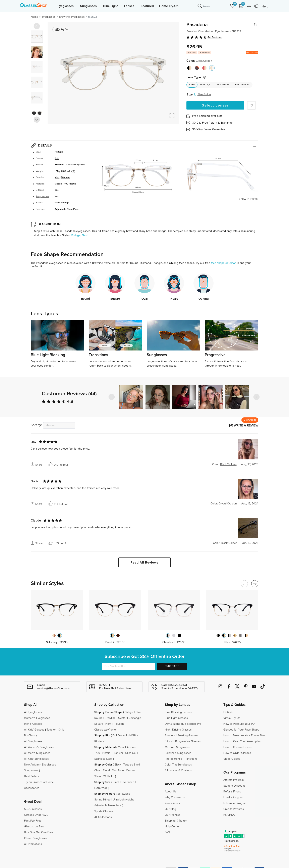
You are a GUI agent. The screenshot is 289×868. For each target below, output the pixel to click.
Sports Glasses (104, 811)
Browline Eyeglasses (72, 17)
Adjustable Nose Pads (67, 209)
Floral (106, 771)
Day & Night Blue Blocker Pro (183, 724)
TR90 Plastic (69, 184)
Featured (147, 6)
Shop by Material (105, 747)
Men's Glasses (33, 724)
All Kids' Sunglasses (36, 759)
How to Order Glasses (237, 753)
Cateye (129, 712)
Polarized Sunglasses (178, 753)
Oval (138, 712)
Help (265, 6)
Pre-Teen (30, 736)
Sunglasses (88, 6)
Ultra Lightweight (123, 800)
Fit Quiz (228, 712)
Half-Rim (133, 736)
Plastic (106, 753)
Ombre (130, 771)
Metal (58, 184)
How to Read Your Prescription (242, 741)
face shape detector (223, 263)
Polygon (119, 724)
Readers (170, 736)
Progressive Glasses (188, 741)
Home (34, 17)
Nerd (85, 235)
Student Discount (234, 786)
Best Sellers (32, 776)
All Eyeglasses (33, 712)
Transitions (191, 759)
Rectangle (135, 718)
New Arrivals (32, 765)
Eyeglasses (66, 6)
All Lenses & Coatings (178, 771)
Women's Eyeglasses (37, 718)
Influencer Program (235, 803)
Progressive (42, 197)
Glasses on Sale (34, 827)
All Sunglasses (33, 741)
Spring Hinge (102, 800)
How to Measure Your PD (239, 724)
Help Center (172, 827)
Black (118, 765)
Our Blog (170, 809)
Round (98, 718)
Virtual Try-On (232, 718)
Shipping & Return (176, 821)
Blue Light (110, 6)
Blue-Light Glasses (176, 718)
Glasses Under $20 (36, 815)
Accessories (32, 788)
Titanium (118, 753)
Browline (59, 165)
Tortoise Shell (132, 765)
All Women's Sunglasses (39, 747)
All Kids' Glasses (34, 730)
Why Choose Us (175, 797)
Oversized (128, 782)
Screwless (124, 794)
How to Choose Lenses (238, 747)
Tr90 (97, 753)
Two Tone (118, 771)
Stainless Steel (103, 759)
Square (99, 724)
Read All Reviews (144, 563)
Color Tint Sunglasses (178, 765)
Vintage (76, 235)
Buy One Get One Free (39, 832)
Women (65, 177)
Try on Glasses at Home (39, 782)
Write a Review (246, 425)
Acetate (131, 747)
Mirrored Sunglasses (178, 747)
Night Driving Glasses (178, 730)
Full (57, 159)
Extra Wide (101, 788)
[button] (256, 397)
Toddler (51, 730)
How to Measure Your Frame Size (244, 736)
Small (116, 782)
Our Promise (173, 815)
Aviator (122, 718)
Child (62, 730)
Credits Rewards (234, 809)
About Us (171, 792)
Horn (108, 724)
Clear (192, 85)
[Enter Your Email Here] (128, 666)
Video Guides (232, 759)
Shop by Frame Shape (108, 712)
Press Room (172, 803)
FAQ (167, 832)
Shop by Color (103, 765)
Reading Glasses (188, 736)
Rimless (99, 741)
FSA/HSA (229, 815)
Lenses (129, 6)
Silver (98, 776)
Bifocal (40, 190)
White (107, 776)
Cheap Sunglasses (36, 838)
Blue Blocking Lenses (178, 712)
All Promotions (33, 844)
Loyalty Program (233, 797)
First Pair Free (33, 821)
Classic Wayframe (76, 165)
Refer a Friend (232, 792)
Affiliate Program (234, 780)
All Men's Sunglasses (37, 753)
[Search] (213, 6)
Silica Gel (131, 753)
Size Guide (204, 94)
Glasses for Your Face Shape (241, 730)
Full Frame (119, 736)
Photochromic (242, 85)
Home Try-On (169, 6)
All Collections (103, 817)
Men (57, 177)
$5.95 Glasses (33, 809)
